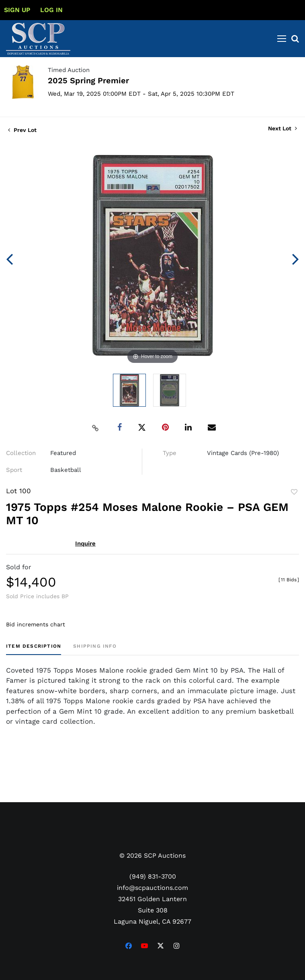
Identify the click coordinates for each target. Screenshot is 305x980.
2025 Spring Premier (88, 80)
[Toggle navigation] (282, 39)
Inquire (85, 544)
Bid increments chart (36, 624)
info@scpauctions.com (152, 888)
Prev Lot (22, 130)
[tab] (34, 649)
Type (170, 453)
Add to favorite (294, 492)
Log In (51, 10)
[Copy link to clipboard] (95, 428)
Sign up (17, 10)
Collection (21, 453)
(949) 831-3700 (153, 876)
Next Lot (282, 128)
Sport (14, 470)
